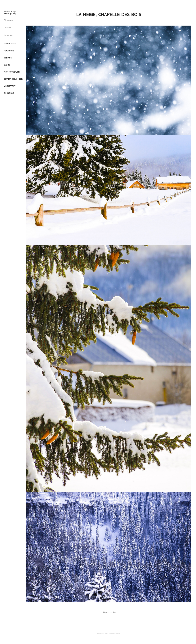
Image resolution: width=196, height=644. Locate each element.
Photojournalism (12, 72)
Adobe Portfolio (114, 634)
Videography (10, 86)
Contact (8, 27)
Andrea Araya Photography (10, 13)
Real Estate (9, 51)
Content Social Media (13, 79)
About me (8, 20)
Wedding (8, 58)
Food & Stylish (11, 44)
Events (7, 65)
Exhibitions (9, 93)
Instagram (8, 35)
